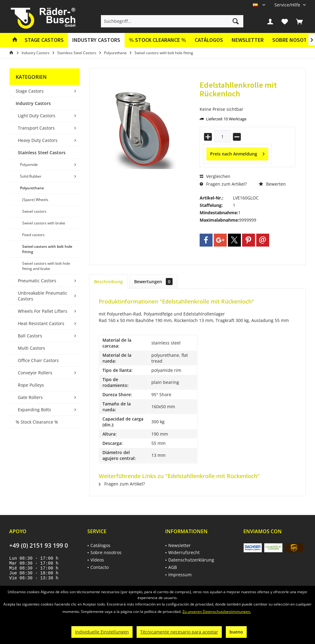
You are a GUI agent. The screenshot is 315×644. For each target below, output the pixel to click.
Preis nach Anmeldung (237, 153)
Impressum (180, 575)
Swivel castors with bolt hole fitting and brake (46, 266)
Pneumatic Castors (37, 281)
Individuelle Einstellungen (102, 632)
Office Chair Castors (38, 360)
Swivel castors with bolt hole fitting (47, 249)
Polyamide (29, 165)
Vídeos (97, 560)
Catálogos (209, 40)
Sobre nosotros (106, 552)
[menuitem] (288, 5)
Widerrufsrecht (184, 552)
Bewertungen (153, 282)
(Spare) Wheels (35, 200)
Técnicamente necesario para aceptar (179, 632)
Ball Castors (30, 336)
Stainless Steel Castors (42, 153)
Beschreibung (108, 282)
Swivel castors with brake (44, 223)
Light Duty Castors (37, 116)
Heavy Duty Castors (38, 140)
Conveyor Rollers (35, 373)
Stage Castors (30, 91)
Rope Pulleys (31, 385)
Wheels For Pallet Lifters (43, 311)
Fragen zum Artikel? (223, 184)
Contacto (100, 567)
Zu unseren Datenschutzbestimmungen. (217, 612)
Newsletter (248, 40)
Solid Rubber (31, 176)
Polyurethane (32, 188)
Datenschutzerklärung (191, 560)
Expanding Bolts (34, 410)
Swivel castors (34, 211)
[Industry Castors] (96, 40)
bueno (236, 632)
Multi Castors (32, 348)
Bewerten (272, 184)
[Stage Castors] (44, 40)
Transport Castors (36, 128)
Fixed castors (33, 235)
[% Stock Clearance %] (157, 40)
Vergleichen (215, 176)
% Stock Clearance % (37, 422)
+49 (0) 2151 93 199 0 (39, 545)
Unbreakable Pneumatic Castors (43, 296)
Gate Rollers (30, 397)
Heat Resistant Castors (41, 323)
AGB (173, 567)
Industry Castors (33, 103)
